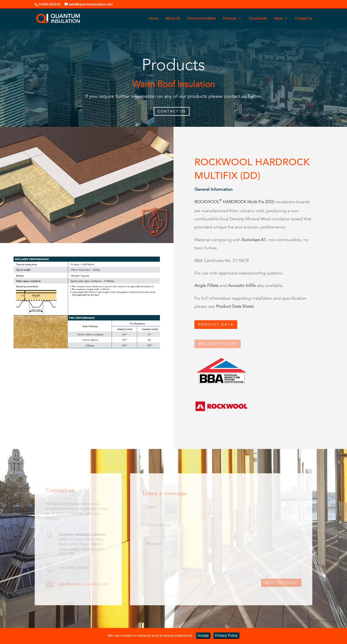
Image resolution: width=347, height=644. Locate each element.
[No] (340, 636)
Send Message (281, 583)
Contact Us (304, 19)
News (278, 19)
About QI (173, 19)
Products (230, 19)
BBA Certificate (218, 344)
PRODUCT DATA (216, 325)
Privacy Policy (226, 635)
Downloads (258, 19)
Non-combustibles (201, 19)
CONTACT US (172, 111)
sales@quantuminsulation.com (84, 584)
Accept (203, 635)
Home (154, 19)
